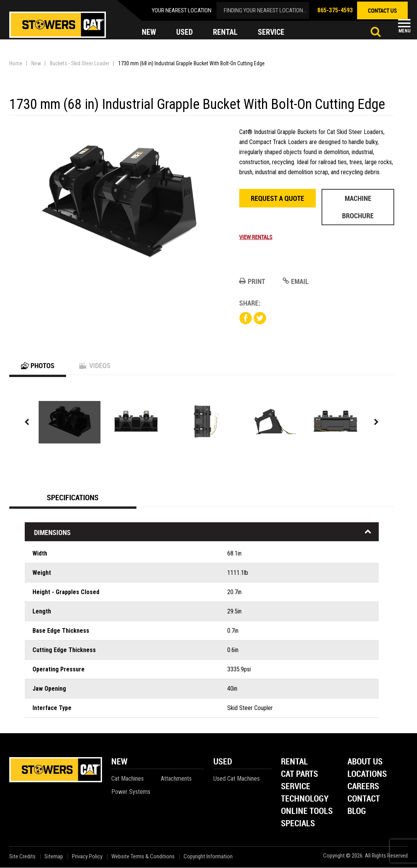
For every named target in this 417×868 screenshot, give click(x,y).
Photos (38, 366)
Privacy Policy (87, 857)
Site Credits (22, 857)
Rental (294, 762)
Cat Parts (300, 775)
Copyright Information (208, 857)
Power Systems (131, 792)
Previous (27, 422)
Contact (364, 799)
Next (376, 422)
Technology (305, 799)
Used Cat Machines (237, 779)
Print (252, 281)
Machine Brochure (358, 207)
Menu (404, 31)
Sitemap (54, 857)
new (149, 32)
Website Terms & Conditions (143, 857)
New (36, 63)
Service (296, 787)
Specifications (73, 498)
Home (16, 63)
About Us (365, 762)
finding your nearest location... (265, 10)
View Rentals (256, 237)
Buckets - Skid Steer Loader (80, 63)
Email (296, 281)
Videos (95, 366)
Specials (298, 824)
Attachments (176, 779)
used (185, 32)
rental (225, 32)
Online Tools (307, 812)
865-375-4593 (335, 10)
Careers (363, 787)
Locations (367, 775)
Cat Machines (128, 779)
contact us (382, 10)
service (271, 32)
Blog (357, 812)
